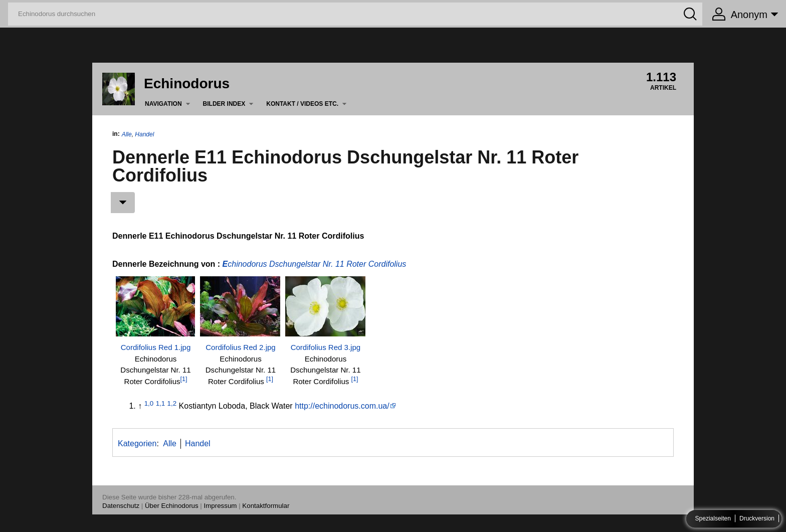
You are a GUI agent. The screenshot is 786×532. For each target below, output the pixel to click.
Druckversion (757, 519)
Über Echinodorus (172, 506)
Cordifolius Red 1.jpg (156, 347)
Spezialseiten (713, 519)
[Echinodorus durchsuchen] (355, 14)
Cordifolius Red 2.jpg (241, 347)
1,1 (161, 403)
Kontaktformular (266, 506)
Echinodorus (187, 83)
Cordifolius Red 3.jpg (326, 347)
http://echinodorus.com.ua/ (342, 406)
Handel (144, 134)
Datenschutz (121, 506)
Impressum (221, 506)
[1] (184, 379)
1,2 (172, 403)
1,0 (149, 403)
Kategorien (137, 444)
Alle (127, 134)
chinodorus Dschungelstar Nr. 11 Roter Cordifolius (317, 264)
